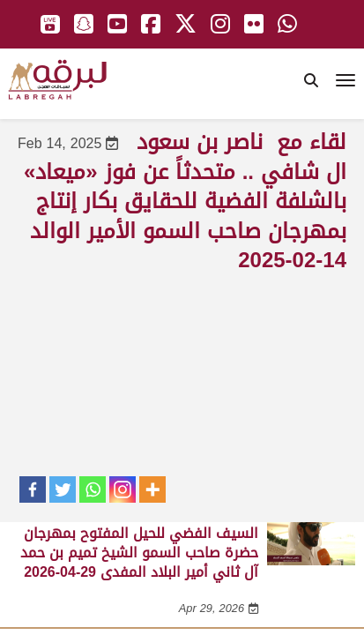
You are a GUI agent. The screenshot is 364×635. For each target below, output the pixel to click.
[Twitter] (63, 489)
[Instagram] (123, 489)
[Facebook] (33, 489)
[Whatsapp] (93, 489)
